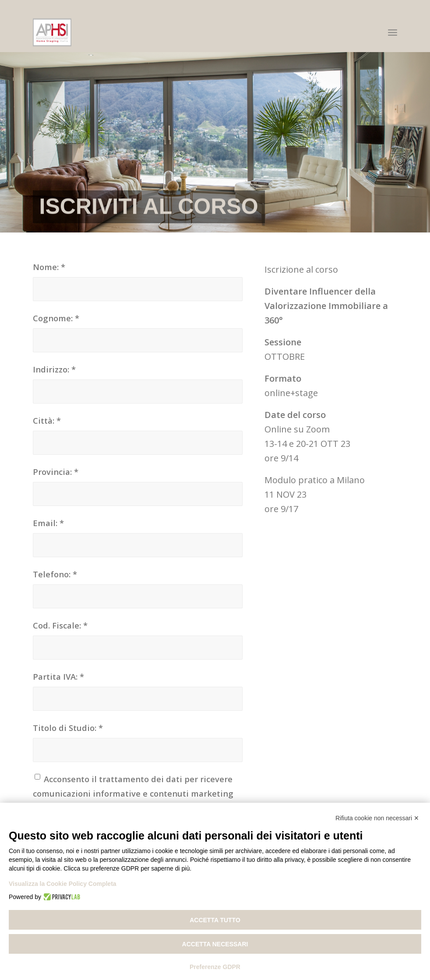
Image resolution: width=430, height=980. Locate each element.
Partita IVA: (58, 676)
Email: (48, 523)
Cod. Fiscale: (60, 625)
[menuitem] (393, 32)
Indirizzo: (54, 369)
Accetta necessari (215, 944)
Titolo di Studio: (68, 728)
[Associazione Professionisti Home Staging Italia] (52, 32)
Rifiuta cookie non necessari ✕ (377, 818)
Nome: (49, 267)
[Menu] (393, 32)
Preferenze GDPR (215, 967)
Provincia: (56, 472)
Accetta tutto (215, 920)
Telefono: (55, 574)
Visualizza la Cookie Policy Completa (63, 884)
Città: (47, 420)
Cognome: (56, 318)
